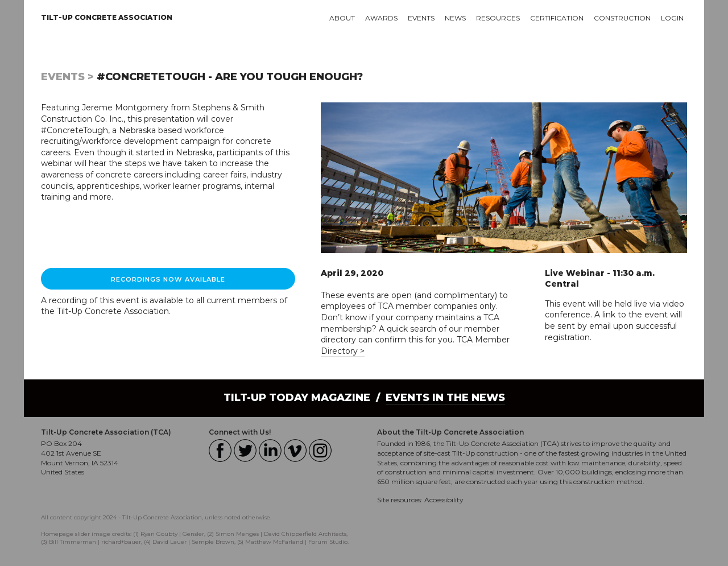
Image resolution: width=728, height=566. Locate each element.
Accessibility (444, 500)
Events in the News (445, 398)
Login (672, 18)
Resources (498, 18)
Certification (557, 18)
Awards (381, 18)
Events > (67, 77)
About (342, 18)
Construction (622, 18)
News (455, 18)
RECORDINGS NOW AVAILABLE (168, 279)
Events (421, 18)
